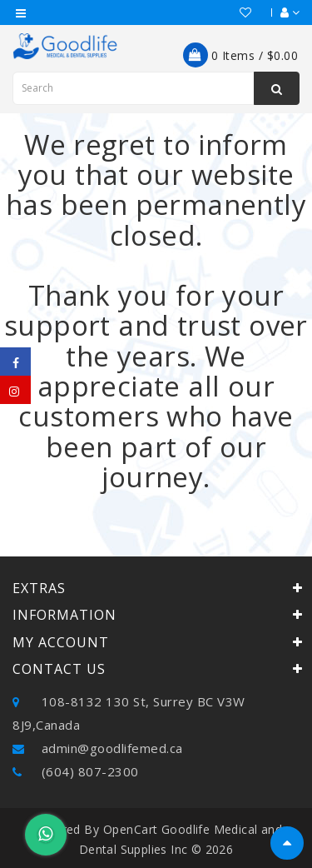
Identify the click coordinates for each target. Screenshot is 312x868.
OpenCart (131, 829)
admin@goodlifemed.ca (98, 748)
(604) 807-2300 (76, 771)
